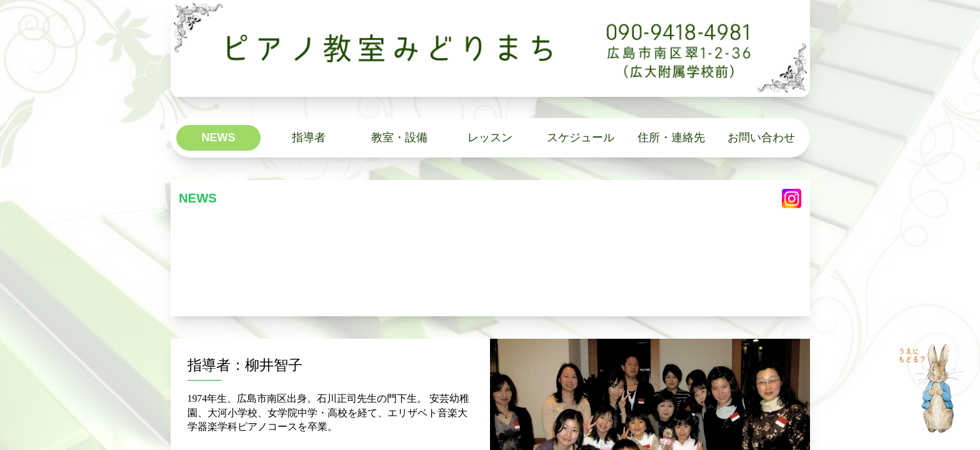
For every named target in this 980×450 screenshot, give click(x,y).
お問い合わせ (761, 137)
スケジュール (581, 137)
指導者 (309, 137)
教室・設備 (399, 137)
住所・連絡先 (671, 137)
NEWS (218, 137)
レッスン (490, 137)
